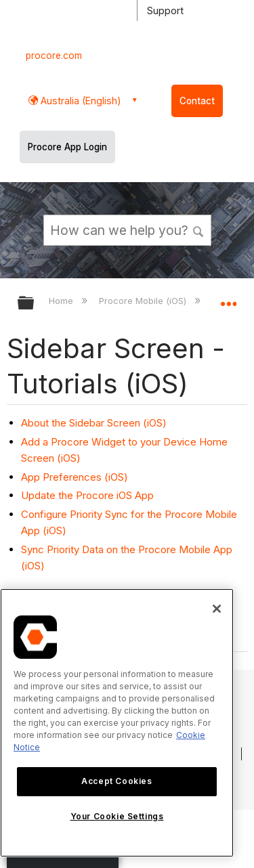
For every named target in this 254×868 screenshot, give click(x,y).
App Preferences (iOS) (75, 477)
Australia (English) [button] (80, 101)
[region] (117, 723)
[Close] (217, 609)
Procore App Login (67, 147)
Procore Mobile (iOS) (144, 301)
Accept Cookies (117, 781)
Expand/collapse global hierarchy (35, 304)
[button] (198, 230)
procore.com (54, 56)
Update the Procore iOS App (87, 495)
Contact (197, 101)
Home (62, 301)
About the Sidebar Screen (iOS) (94, 423)
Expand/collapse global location (228, 299)
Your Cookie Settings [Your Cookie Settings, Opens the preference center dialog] (117, 816)
